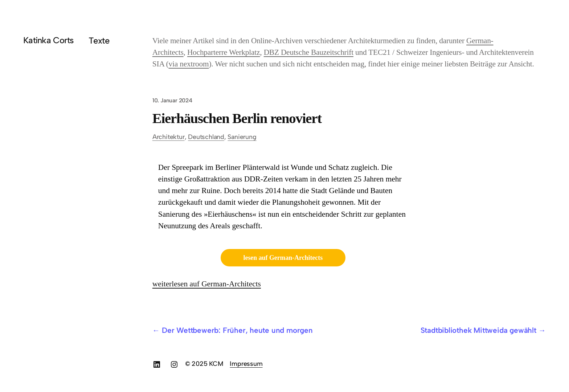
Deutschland (206, 137)
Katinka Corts (48, 40)
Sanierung (242, 137)
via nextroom (189, 64)
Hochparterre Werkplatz (224, 52)
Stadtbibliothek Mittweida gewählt (478, 330)
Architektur (169, 137)
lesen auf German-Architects (283, 258)
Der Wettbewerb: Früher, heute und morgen (237, 330)
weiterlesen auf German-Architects (207, 284)
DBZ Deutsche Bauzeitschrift (309, 52)
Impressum (246, 364)
